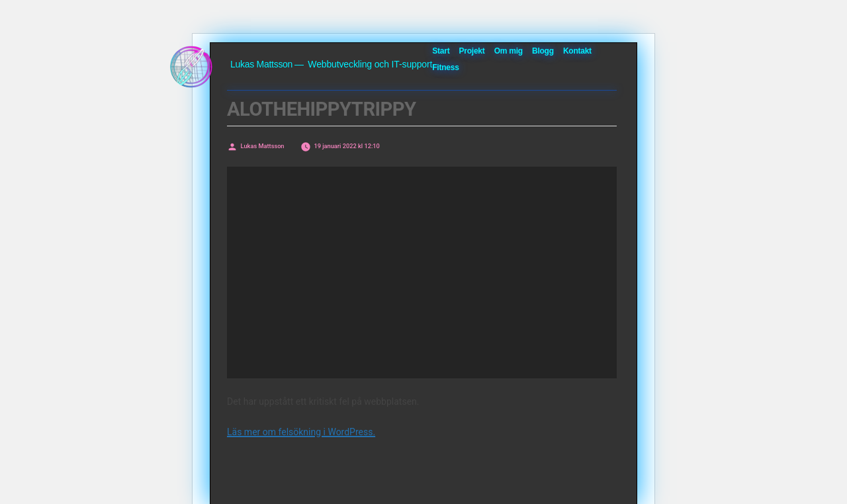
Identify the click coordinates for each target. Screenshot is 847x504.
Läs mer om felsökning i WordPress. (301, 432)
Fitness (445, 67)
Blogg (543, 51)
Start (441, 51)
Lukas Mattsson (261, 64)
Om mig (509, 51)
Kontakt (577, 51)
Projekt (472, 51)
